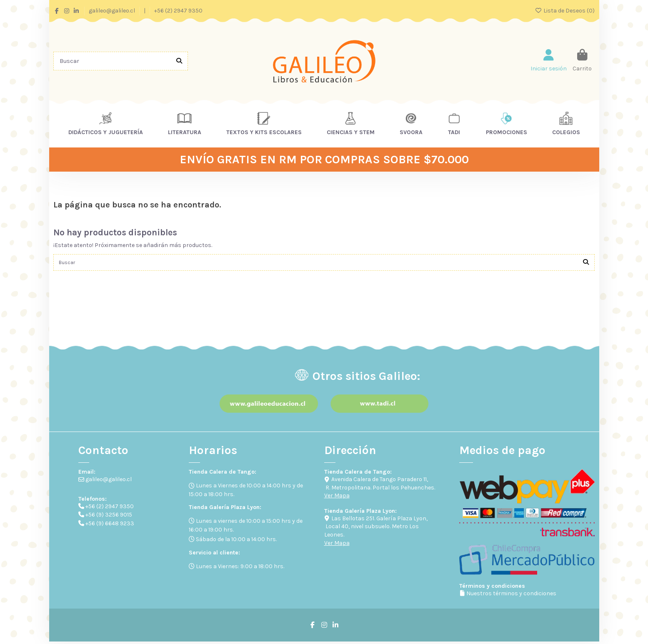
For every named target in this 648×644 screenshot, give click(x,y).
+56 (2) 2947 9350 (178, 11)
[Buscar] (179, 61)
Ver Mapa (337, 498)
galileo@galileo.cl (113, 11)
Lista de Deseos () (565, 11)
